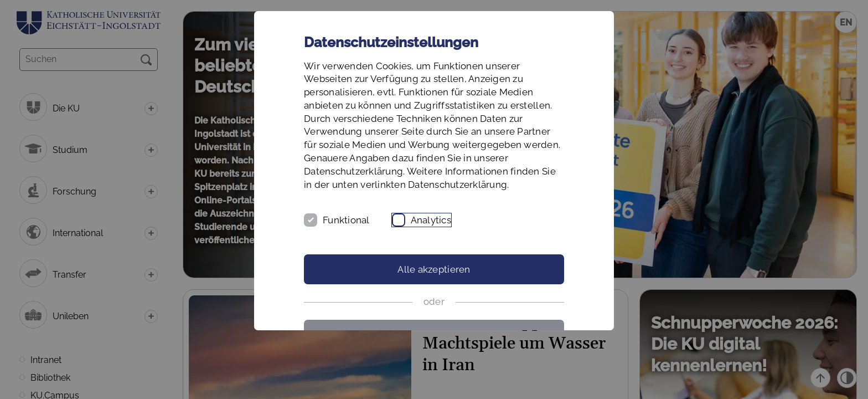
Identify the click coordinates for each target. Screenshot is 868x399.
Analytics (431, 220)
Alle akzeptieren (434, 269)
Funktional (346, 220)
